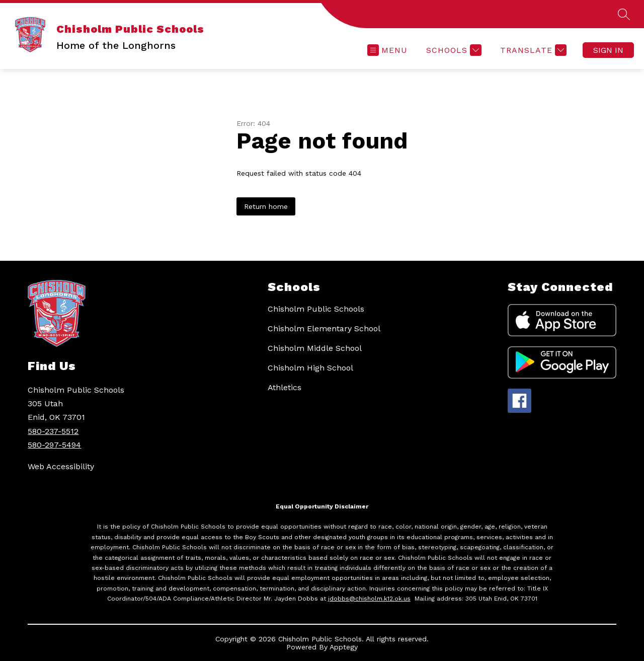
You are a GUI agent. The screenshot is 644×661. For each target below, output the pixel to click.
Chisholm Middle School (315, 348)
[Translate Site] (532, 50)
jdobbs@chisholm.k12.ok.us (369, 599)
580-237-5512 (53, 431)
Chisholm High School (310, 368)
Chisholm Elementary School (324, 328)
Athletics (285, 387)
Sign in (608, 50)
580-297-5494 (54, 445)
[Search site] (624, 14)
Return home (266, 206)
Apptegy (344, 647)
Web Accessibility (61, 466)
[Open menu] (387, 50)
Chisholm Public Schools (316, 309)
